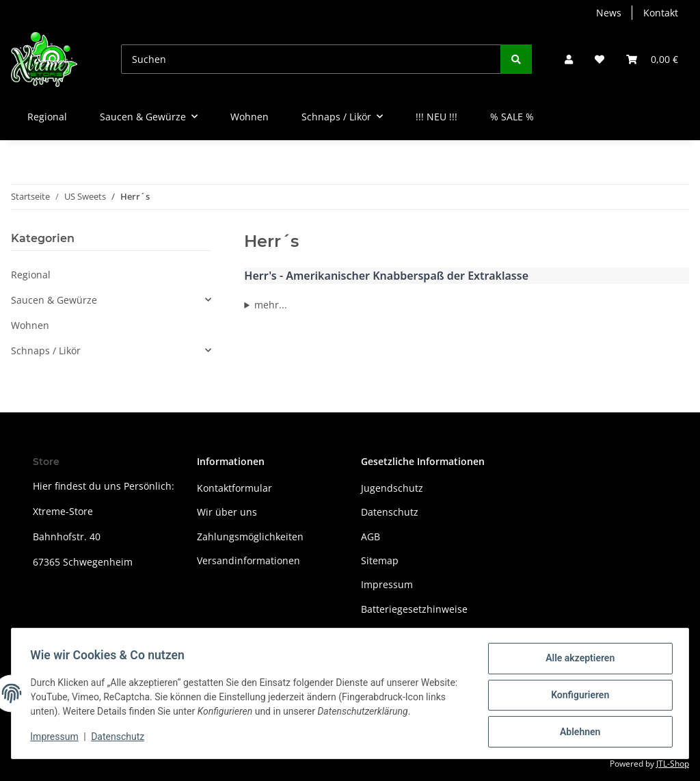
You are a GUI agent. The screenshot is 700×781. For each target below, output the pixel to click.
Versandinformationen (248, 560)
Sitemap (380, 560)
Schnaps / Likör (46, 350)
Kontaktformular (234, 488)
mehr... (271, 305)
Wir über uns (227, 512)
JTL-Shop (673, 764)
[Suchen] (311, 59)
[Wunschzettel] (600, 59)
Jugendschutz (392, 488)
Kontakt (661, 13)
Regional (31, 275)
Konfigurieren (577, 697)
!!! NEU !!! (436, 117)
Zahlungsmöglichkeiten (250, 537)
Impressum (387, 584)
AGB (371, 537)
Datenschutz (390, 512)
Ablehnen (577, 732)
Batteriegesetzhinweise (414, 609)
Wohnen (30, 325)
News (609, 13)
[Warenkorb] (652, 59)
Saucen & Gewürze (54, 300)
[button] (569, 59)
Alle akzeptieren (577, 661)
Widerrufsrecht (396, 633)
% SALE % (512, 117)
